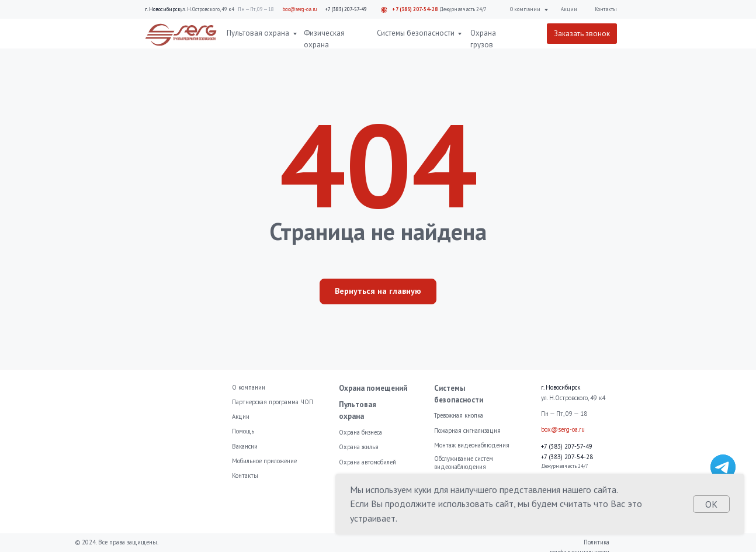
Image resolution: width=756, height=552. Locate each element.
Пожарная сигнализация (467, 431)
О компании (525, 9)
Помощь (243, 431)
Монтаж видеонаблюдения (472, 445)
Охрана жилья (359, 447)
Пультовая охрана (258, 33)
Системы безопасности (416, 33)
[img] (723, 467)
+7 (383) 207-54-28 (415, 9)
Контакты (606, 9)
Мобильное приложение (264, 461)
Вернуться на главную (378, 291)
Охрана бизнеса (360, 432)
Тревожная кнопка (459, 415)
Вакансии (245, 446)
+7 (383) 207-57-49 (346, 9)
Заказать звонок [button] (582, 34)
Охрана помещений (373, 388)
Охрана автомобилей (367, 462)
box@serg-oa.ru (300, 9)
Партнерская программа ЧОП (273, 402)
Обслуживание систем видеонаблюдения (464, 462)
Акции (569, 9)
